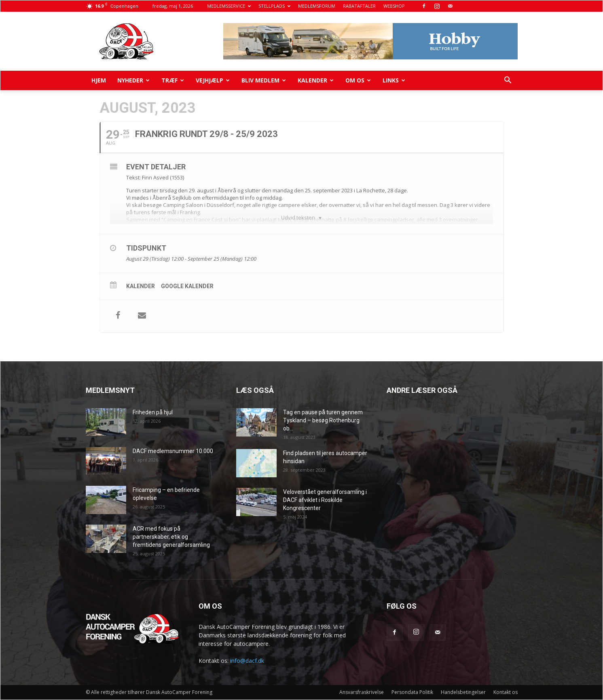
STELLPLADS (274, 6)
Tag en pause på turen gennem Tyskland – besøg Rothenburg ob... (323, 420)
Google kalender (187, 286)
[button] (508, 81)
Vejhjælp (213, 80)
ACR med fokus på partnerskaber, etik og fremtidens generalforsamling (171, 537)
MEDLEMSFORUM (317, 6)
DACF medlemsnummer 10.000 (173, 451)
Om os (358, 80)
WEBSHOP (394, 6)
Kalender (316, 80)
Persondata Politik (412, 692)
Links (394, 80)
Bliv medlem (264, 80)
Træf (173, 80)
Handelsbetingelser (463, 692)
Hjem (99, 80)
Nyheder (133, 80)
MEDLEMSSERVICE (229, 6)
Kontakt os (506, 692)
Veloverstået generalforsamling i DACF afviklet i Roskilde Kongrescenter (325, 500)
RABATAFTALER (359, 6)
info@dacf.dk (247, 661)
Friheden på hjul (153, 412)
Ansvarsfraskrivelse (362, 692)
